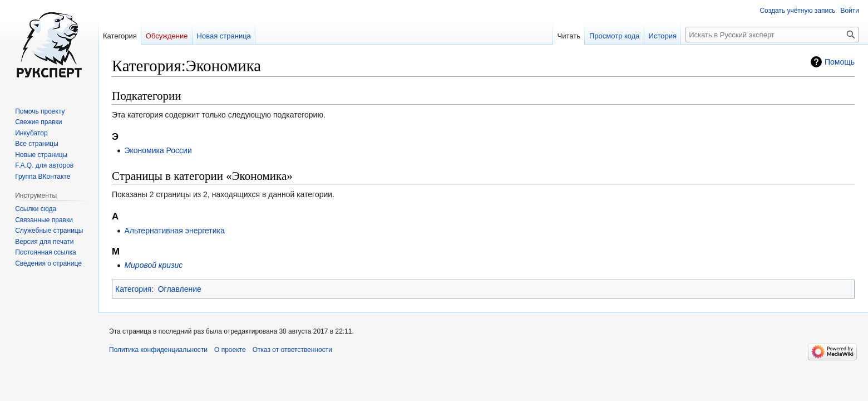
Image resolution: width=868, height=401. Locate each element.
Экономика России (158, 150)
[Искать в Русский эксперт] (772, 35)
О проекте (230, 350)
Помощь (840, 62)
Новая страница (224, 36)
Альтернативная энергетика (174, 231)
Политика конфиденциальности (158, 350)
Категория (133, 289)
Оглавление (180, 289)
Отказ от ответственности (292, 350)
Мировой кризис (153, 265)
